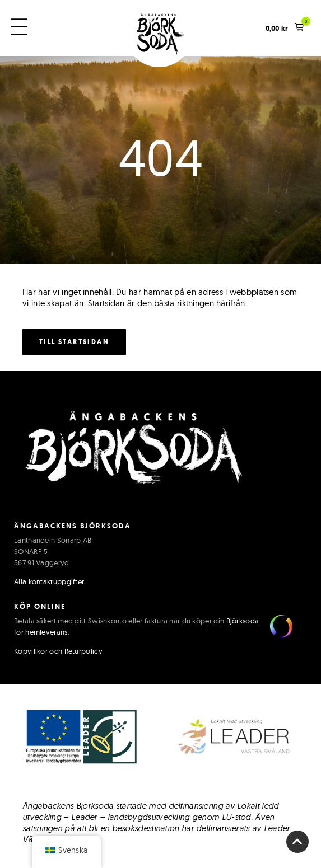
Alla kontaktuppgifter (49, 581)
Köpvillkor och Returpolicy (58, 651)
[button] (285, 28)
